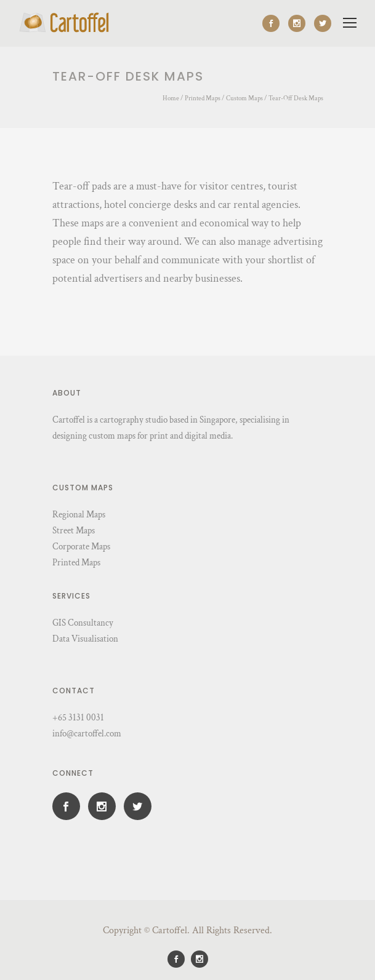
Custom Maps (244, 98)
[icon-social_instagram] (300, 23)
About (67, 393)
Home (171, 98)
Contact (74, 691)
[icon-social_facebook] (274, 23)
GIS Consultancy (83, 623)
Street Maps (74, 531)
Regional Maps (79, 515)
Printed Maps (203, 98)
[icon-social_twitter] (323, 23)
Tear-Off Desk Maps (296, 98)
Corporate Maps (81, 547)
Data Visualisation (85, 639)
